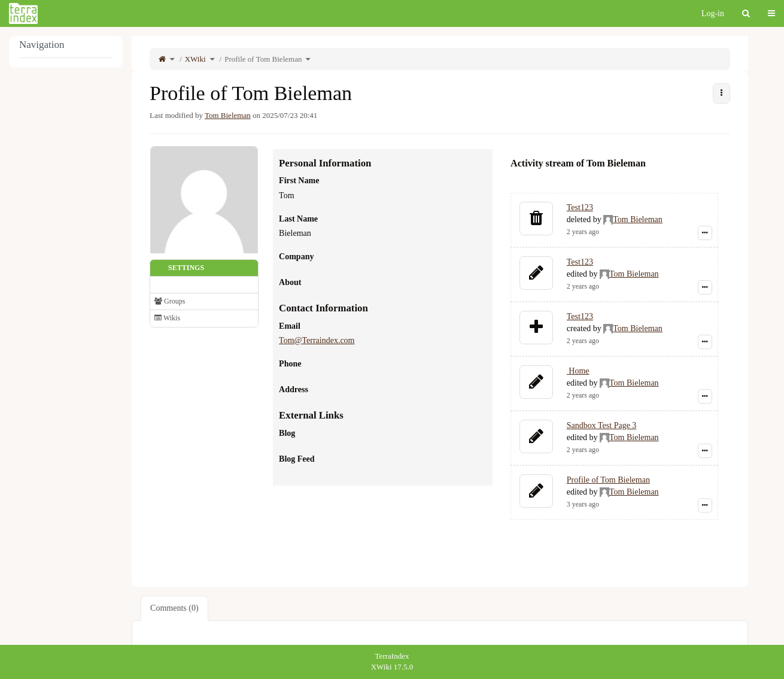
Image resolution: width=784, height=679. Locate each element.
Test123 (580, 207)
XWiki (195, 59)
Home (578, 371)
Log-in (713, 13)
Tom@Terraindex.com (317, 340)
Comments (174, 608)
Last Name (298, 219)
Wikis (167, 318)
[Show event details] (705, 233)
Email (290, 326)
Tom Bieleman (228, 115)
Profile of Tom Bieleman (263, 59)
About (290, 282)
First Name (299, 181)
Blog (287, 433)
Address (294, 389)
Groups (170, 301)
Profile (168, 284)
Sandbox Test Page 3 (602, 425)
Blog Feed (297, 459)
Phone (290, 364)
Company (296, 257)
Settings (186, 268)
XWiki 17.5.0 (392, 667)
